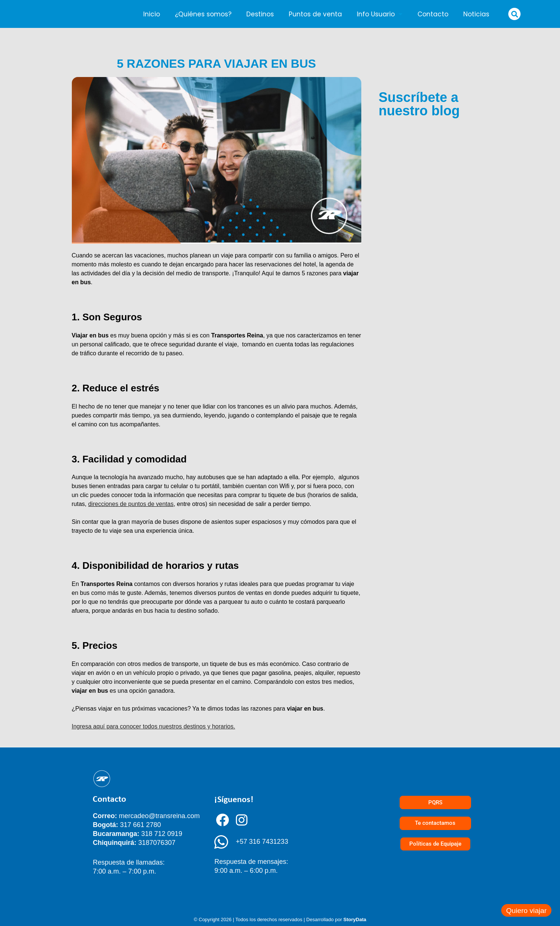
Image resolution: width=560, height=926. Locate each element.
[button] (514, 14)
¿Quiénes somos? (203, 14)
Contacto (433, 14)
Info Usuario (380, 14)
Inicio (152, 14)
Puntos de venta (315, 14)
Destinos (260, 14)
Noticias (476, 14)
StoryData (355, 919)
